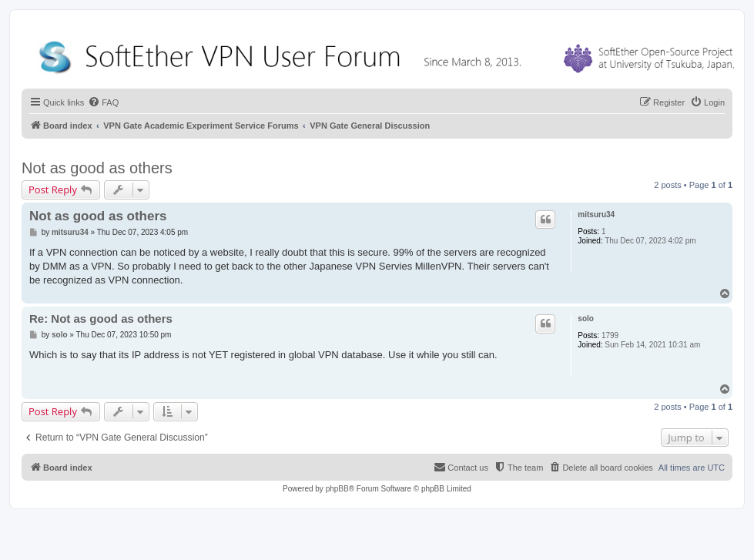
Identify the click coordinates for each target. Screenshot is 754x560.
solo (586, 319)
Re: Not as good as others (101, 319)
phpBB (337, 489)
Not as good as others (97, 168)
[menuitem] (103, 102)
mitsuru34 (596, 215)
